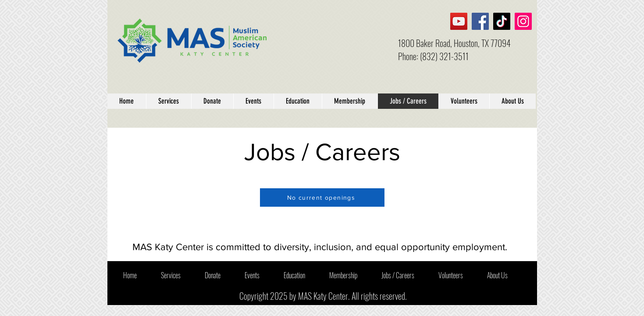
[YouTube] (459, 21)
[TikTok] (502, 21)
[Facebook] (480, 21)
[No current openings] (322, 197)
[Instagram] (523, 21)
